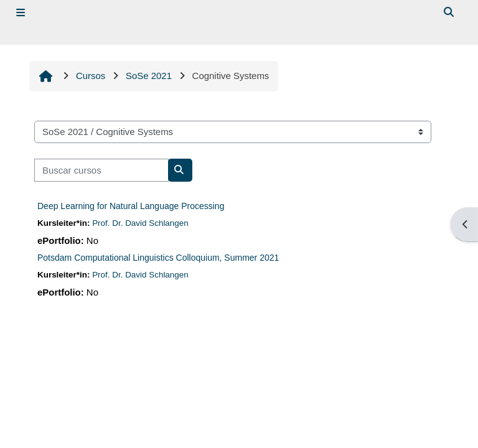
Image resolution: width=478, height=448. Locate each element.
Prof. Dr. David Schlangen (140, 223)
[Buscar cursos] (101, 170)
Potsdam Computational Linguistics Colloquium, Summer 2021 (158, 258)
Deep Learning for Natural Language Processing (131, 206)
